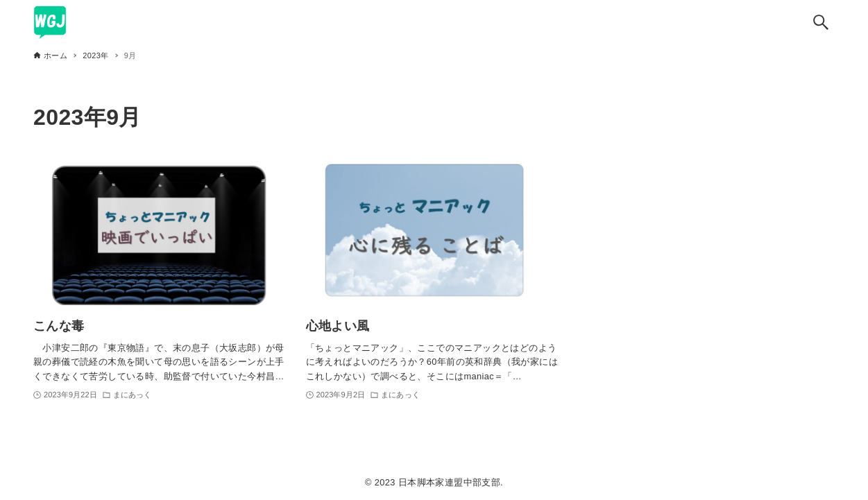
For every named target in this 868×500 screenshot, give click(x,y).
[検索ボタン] (821, 22)
